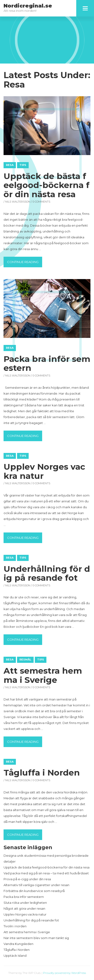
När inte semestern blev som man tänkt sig (36, 938)
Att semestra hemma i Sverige (43, 675)
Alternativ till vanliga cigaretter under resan (36, 885)
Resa (10, 165)
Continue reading (25, 261)
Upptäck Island (15, 956)
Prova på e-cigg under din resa (27, 879)
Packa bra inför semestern (47, 364)
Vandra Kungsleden (18, 944)
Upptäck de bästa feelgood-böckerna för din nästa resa (47, 185)
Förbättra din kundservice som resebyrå (34, 891)
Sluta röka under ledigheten (25, 903)
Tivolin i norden (15, 926)
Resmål (25, 660)
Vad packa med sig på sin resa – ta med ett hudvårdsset (46, 873)
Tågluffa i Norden (42, 773)
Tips (23, 165)
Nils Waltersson (18, 202)
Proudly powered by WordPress (65, 973)
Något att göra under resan (24, 908)
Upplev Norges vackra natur (44, 471)
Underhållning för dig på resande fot (47, 573)
